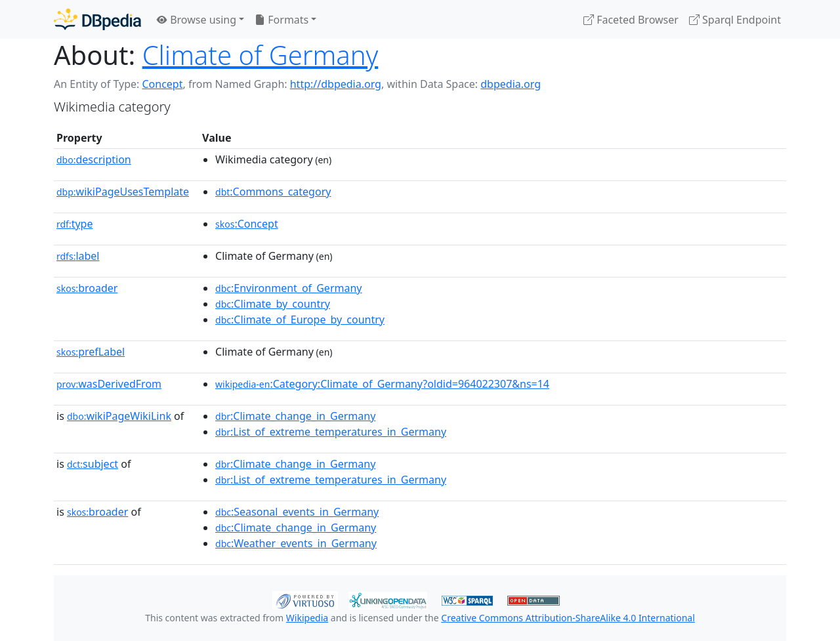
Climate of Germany (261, 55)
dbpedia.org (511, 84)
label (78, 256)
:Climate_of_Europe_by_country (300, 320)
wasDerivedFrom (109, 384)
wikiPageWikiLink (119, 416)
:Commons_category (273, 192)
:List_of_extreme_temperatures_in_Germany (331, 432)
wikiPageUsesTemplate (123, 192)
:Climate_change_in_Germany (295, 416)
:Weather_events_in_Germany (296, 543)
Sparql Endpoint (735, 20)
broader (87, 288)
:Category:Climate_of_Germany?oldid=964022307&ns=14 (382, 384)
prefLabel (91, 352)
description (94, 159)
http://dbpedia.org (336, 84)
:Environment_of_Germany (288, 288)
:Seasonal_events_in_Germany (297, 512)
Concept (162, 84)
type (75, 224)
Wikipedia (307, 618)
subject (93, 464)
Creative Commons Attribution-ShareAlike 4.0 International (568, 618)
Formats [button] (282, 20)
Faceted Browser (631, 20)
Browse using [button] (197, 20)
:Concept (247, 224)
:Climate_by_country (273, 304)
